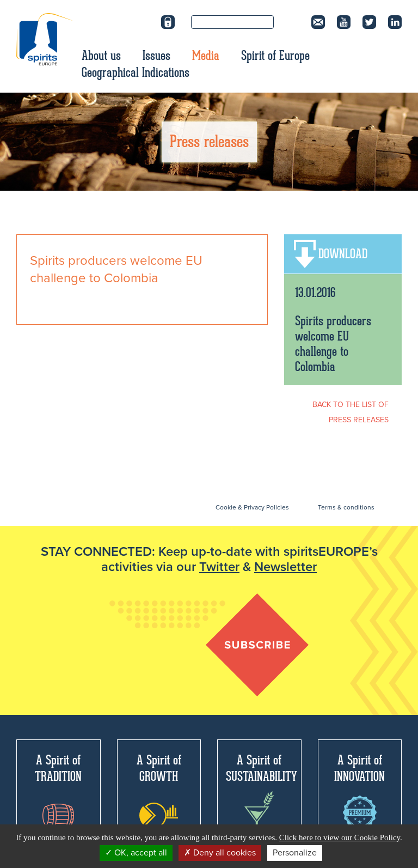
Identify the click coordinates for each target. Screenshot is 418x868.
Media (206, 56)
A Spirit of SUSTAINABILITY (262, 793)
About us (101, 56)
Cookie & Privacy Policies (252, 507)
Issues (156, 56)
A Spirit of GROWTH (159, 790)
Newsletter (285, 567)
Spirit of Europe (275, 56)
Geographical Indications (136, 72)
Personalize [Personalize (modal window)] (295, 853)
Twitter (219, 567)
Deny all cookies (220, 853)
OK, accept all (136, 853)
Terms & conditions (346, 507)
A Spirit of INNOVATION (359, 791)
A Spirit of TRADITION (58, 790)
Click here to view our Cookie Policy (340, 837)
